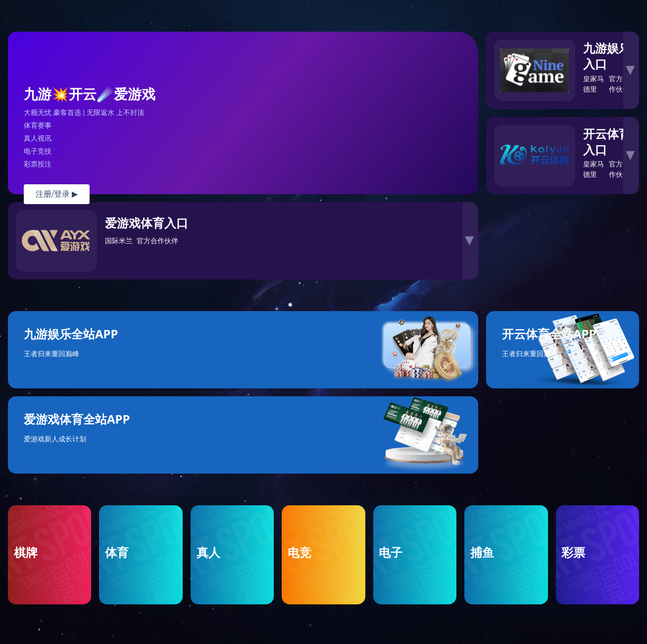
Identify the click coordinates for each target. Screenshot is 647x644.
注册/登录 (57, 194)
